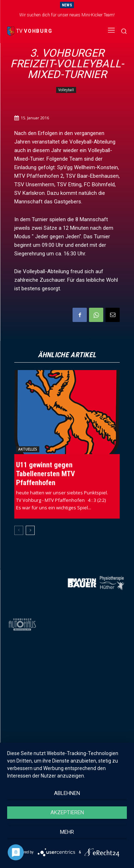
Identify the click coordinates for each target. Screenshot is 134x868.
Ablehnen (67, 793)
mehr (67, 832)
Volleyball (66, 90)
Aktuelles (28, 449)
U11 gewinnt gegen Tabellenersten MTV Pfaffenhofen (46, 474)
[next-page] (30, 530)
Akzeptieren (67, 812)
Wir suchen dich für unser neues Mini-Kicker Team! (67, 15)
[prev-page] (19, 530)
